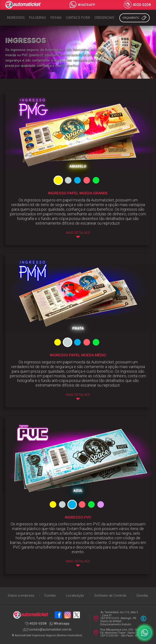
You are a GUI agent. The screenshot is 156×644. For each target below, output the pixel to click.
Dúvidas (142, 596)
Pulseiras (38, 18)
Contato (50, 596)
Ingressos (16, 18)
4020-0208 (137, 5)
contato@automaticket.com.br (47, 629)
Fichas (56, 18)
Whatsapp (82, 5)
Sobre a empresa (21, 596)
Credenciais (104, 18)
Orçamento (134, 18)
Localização (75, 596)
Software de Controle (110, 596)
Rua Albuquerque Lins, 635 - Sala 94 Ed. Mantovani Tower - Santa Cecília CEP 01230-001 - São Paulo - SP (119, 633)
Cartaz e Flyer (78, 18)
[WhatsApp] (145, 633)
